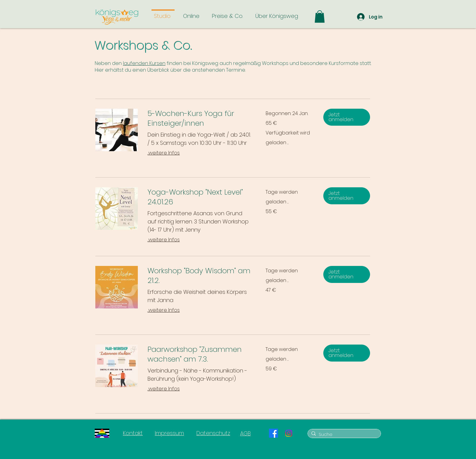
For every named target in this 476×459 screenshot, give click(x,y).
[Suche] (343, 435)
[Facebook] (274, 433)
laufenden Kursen (144, 63)
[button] (320, 17)
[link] (199, 118)
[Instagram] (289, 433)
